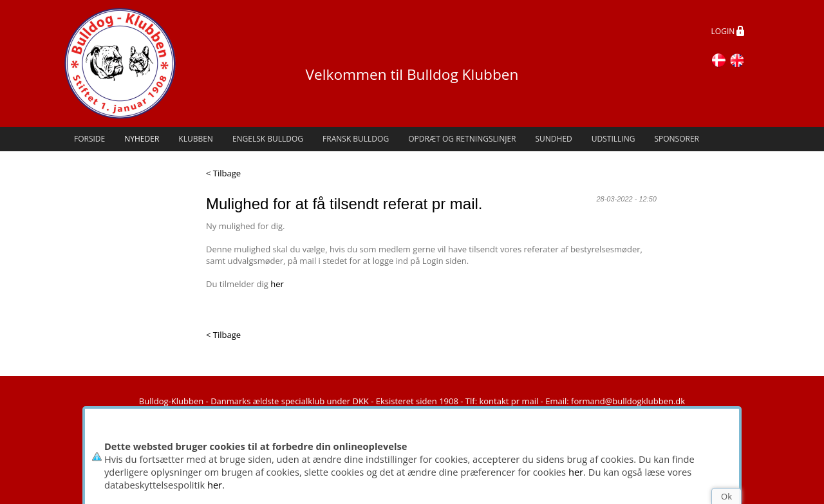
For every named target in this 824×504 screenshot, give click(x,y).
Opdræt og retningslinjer (462, 139)
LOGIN (728, 32)
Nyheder (142, 139)
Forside (89, 139)
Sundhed (553, 139)
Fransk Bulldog (356, 139)
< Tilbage (223, 173)
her (576, 472)
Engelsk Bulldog (268, 139)
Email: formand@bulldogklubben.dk (615, 401)
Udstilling (613, 139)
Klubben (196, 139)
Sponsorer (677, 139)
